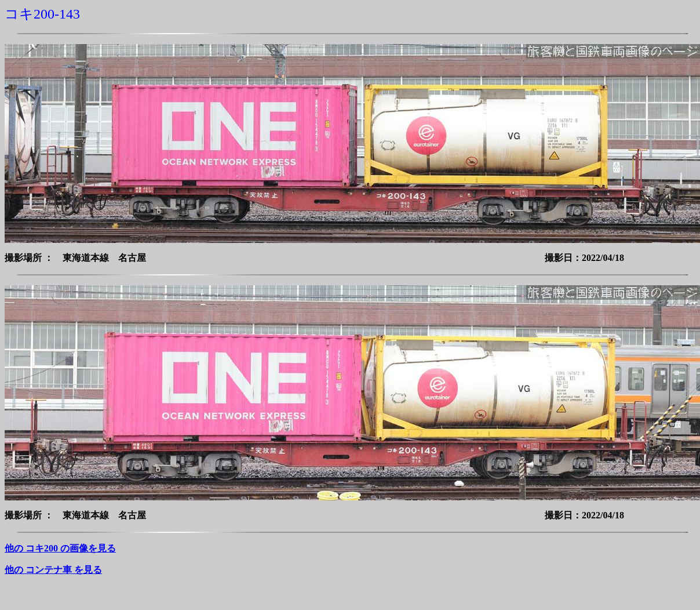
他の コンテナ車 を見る (53, 570)
